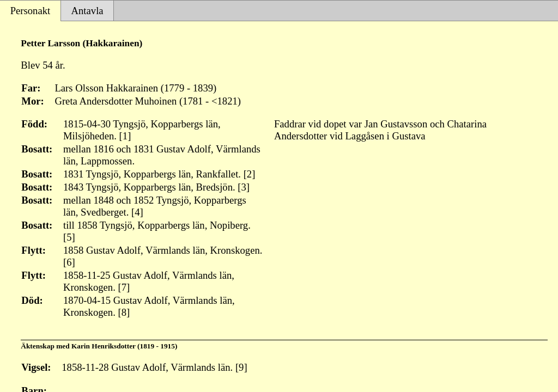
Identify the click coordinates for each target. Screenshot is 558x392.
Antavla (87, 11)
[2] (250, 174)
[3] (244, 187)
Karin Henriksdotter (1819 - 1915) (124, 346)
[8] (124, 312)
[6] (69, 262)
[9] (241, 367)
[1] (125, 136)
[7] (124, 287)
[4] (137, 212)
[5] (69, 237)
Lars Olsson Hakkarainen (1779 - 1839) (135, 88)
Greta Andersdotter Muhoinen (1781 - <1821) (148, 101)
